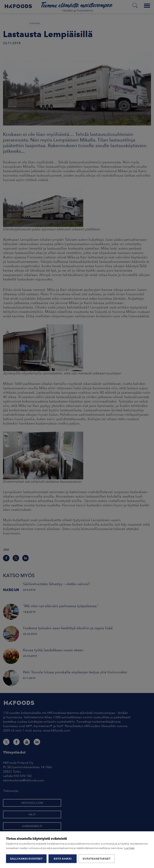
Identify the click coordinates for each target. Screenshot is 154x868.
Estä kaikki (63, 859)
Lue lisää (129, 848)
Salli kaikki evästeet (26, 859)
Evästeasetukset (97, 859)
